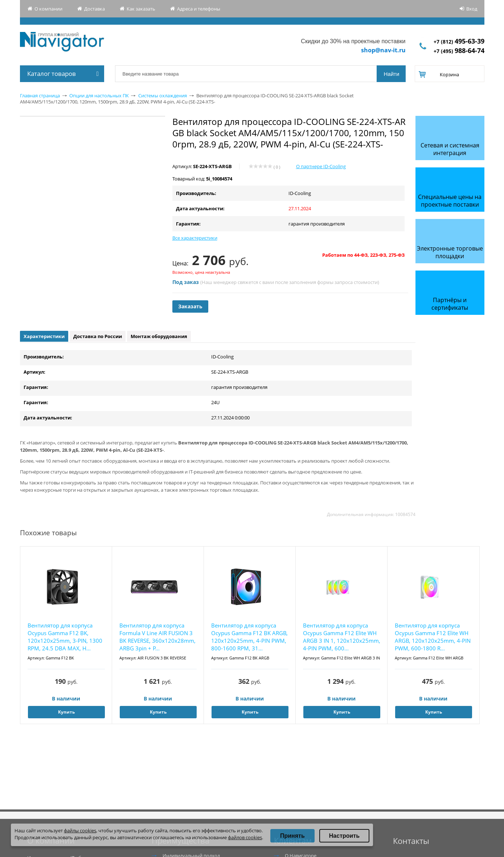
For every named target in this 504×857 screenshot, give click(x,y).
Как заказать (141, 9)
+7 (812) (459, 42)
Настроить (344, 836)
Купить (66, 712)
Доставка (95, 9)
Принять (292, 836)
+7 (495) (459, 51)
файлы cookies (80, 830)
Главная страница (40, 96)
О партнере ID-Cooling (321, 166)
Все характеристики (195, 238)
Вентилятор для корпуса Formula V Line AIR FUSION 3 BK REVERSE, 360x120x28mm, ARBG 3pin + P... (157, 637)
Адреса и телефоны (199, 9)
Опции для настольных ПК (99, 96)
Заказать (190, 306)
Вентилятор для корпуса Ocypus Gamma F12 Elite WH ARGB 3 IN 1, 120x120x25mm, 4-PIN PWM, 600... (342, 637)
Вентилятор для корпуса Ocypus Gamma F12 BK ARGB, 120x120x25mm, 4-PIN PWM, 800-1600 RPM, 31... (249, 637)
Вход (472, 9)
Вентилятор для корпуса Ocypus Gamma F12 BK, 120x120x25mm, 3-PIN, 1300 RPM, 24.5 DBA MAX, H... (65, 637)
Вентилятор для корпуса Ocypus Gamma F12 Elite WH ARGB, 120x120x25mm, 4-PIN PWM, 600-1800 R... (433, 637)
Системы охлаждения (163, 96)
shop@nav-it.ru (383, 50)
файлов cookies (245, 837)
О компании (48, 9)
